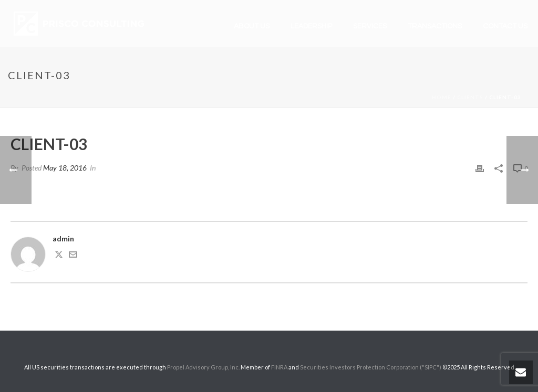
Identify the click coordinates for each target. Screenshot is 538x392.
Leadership (311, 26)
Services (370, 26)
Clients (470, 97)
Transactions (435, 26)
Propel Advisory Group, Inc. (203, 367)
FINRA (279, 367)
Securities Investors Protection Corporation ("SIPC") (371, 367)
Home (442, 97)
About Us (252, 26)
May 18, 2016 (65, 168)
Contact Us (505, 26)
